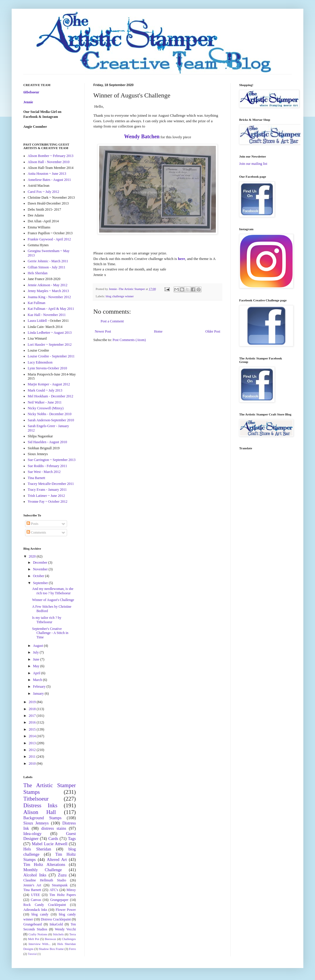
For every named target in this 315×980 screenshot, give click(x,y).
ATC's (54, 890)
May (37, 666)
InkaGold (56, 924)
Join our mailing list (253, 164)
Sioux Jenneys (36, 823)
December (41, 563)
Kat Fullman (36, 303)
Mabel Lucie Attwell (50, 844)
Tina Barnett (36, 478)
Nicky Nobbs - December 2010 (50, 414)
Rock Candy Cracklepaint (45, 905)
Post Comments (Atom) (129, 340)
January (39, 693)
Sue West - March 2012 (44, 472)
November (41, 569)
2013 (33, 743)
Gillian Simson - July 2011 (47, 267)
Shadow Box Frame (51, 949)
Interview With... (40, 944)
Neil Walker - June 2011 (45, 402)
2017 (33, 716)
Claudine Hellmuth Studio (45, 880)
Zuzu (62, 875)
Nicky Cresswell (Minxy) (46, 408)
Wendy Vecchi (65, 929)
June (37, 659)
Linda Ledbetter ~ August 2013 (50, 333)
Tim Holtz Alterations (44, 864)
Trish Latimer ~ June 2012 (46, 496)
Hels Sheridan (38, 273)
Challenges (69, 939)
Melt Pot (34, 939)
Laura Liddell (37, 321)
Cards (53, 838)
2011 (33, 757)
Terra (72, 934)
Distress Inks (40, 805)
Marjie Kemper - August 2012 (49, 384)
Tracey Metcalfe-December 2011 (51, 484)
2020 (33, 556)
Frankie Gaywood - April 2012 (49, 239)
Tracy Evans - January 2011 (47, 490)
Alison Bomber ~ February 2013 (50, 156)
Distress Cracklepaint (56, 919)
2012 (33, 750)
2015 (33, 729)
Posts (32, 524)
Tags (72, 838)
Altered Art (57, 860)
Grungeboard (33, 924)
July (36, 652)
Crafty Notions (38, 934)
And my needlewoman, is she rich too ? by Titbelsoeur (53, 591)
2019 (33, 702)
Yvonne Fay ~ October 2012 (48, 502)
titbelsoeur (31, 92)
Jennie (28, 102)
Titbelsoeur (36, 799)
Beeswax (51, 939)
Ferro (72, 949)
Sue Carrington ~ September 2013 (52, 460)
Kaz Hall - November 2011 (47, 315)
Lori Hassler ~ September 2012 (50, 345)
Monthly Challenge (43, 870)
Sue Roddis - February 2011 (47, 466)
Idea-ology (32, 834)
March (38, 680)
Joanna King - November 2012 (49, 297)
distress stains (54, 828)
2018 (33, 709)
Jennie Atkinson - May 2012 (48, 285)
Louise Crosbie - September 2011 (51, 356)
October (39, 576)
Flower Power (66, 910)
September (41, 583)
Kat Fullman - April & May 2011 (51, 309)
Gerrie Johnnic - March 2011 (48, 261)
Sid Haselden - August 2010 (47, 442)
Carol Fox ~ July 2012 (43, 192)
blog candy (40, 914)
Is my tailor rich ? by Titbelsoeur (47, 620)
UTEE (35, 895)
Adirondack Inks (35, 910)
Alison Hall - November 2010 (49, 162)
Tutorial (32, 954)
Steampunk (60, 885)
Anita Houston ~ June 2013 (47, 174)
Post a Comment (112, 321)
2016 (33, 722)
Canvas (36, 900)
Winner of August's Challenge (53, 600)
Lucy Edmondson (40, 362)
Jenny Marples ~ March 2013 (48, 291)
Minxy (71, 890)
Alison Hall (40, 812)
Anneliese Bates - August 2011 (49, 180)
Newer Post (103, 331)
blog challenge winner (120, 296)
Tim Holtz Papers (63, 895)
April (37, 673)
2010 (33, 764)
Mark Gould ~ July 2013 (45, 390)
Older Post (213, 331)
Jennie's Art (32, 885)
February (40, 686)
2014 (33, 736)
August (38, 646)
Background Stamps (42, 818)
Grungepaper (59, 900)
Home (158, 331)
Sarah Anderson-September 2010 (51, 420)
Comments (36, 532)
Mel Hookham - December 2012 (50, 396)
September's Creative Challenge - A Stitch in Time (50, 633)
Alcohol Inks (35, 875)
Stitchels (58, 934)
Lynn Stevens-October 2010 (47, 368)
